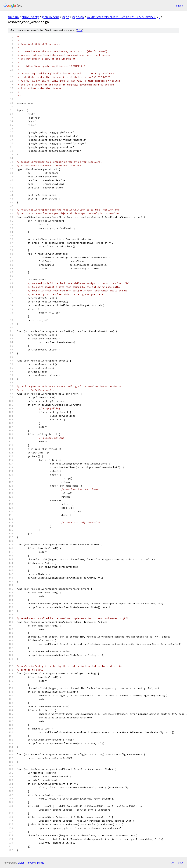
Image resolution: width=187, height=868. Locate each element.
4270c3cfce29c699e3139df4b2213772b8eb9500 (122, 17)
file (80, 30)
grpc (66, 17)
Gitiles (21, 863)
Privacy (31, 863)
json (181, 863)
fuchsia (13, 17)
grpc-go (78, 17)
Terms (40, 863)
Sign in (180, 6)
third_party (30, 17)
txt (172, 863)
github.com (50, 17)
